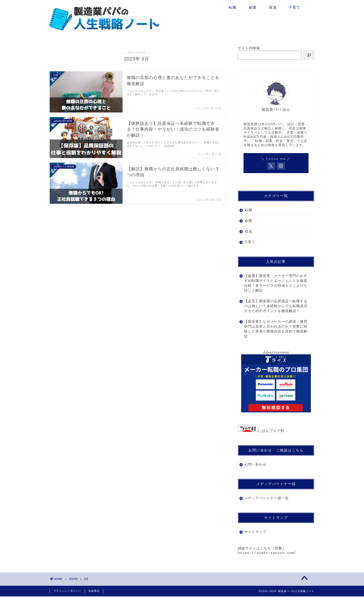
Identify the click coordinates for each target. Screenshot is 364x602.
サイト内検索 (249, 48)
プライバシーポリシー (67, 596)
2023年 (73, 585)
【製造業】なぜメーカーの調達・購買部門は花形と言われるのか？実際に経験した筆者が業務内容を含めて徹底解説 (274, 334)
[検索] (309, 55)
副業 (253, 7)
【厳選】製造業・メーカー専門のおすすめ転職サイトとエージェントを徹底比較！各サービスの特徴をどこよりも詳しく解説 (274, 283)
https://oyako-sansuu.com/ (267, 558)
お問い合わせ (255, 469)
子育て (294, 7)
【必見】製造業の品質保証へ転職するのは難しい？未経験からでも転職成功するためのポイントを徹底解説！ (274, 308)
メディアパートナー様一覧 (266, 503)
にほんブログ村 (261, 436)
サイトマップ (255, 537)
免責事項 (94, 596)
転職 (233, 7)
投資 (273, 7)
